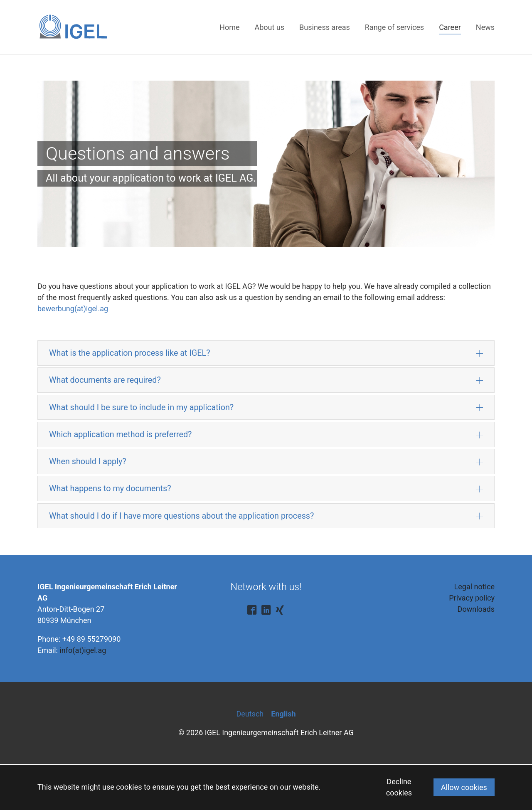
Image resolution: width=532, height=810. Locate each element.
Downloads (476, 609)
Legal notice (474, 587)
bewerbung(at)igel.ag (73, 309)
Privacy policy (472, 598)
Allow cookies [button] (464, 787)
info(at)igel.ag (83, 650)
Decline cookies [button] (399, 787)
